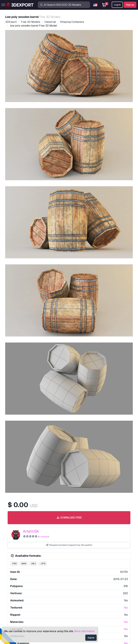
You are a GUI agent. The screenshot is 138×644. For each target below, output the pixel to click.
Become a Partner (21, 590)
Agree (91, 638)
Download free (69, 145)
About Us (18, 510)
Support (76, 563)
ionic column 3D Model (20, 428)
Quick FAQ (78, 574)
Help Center (78, 568)
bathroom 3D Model (114, 381)
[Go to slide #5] (107, 117)
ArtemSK (31, 158)
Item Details (16, 308)
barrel (15, 367)
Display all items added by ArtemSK (69, 397)
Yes (126, 235)
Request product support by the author (69, 172)
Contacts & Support (87, 557)
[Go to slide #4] (86, 117)
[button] (126, 470)
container (51, 367)
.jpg (43, 191)
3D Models (17, 563)
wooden (27, 367)
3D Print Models (20, 568)
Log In (117, 5)
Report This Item (71, 300)
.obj (33, 191)
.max (24, 191)
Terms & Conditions (82, 595)
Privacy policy (80, 590)
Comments (33, 308)
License (76, 579)
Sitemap (104, 622)
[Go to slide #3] (66, 117)
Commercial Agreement (85, 584)
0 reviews (43, 164)
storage (65, 367)
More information (84, 631)
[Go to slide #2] (45, 117)
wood (39, 367)
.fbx (14, 191)
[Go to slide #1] (24, 117)
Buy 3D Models (22, 557)
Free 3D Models (20, 574)
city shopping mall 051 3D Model (32, 381)
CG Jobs (16, 600)
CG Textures (18, 579)
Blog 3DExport (19, 595)
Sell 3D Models (20, 584)
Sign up (130, 5)
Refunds (76, 600)
